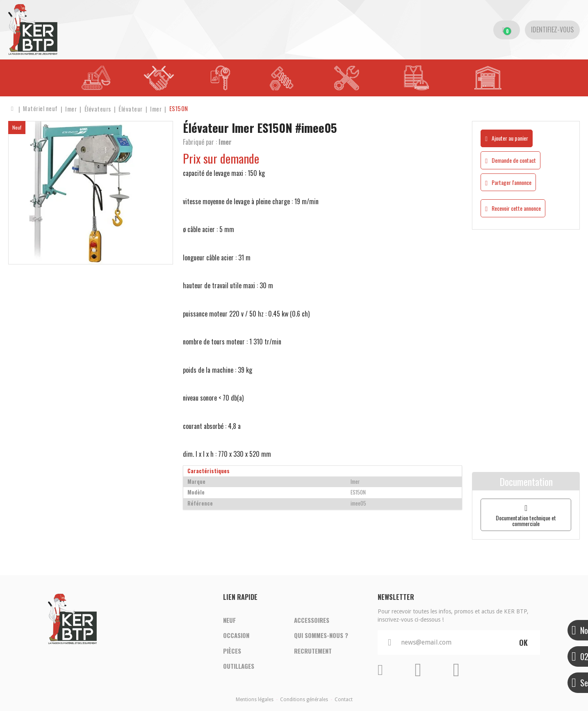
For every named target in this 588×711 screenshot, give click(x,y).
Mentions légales (255, 700)
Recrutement (313, 651)
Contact (344, 700)
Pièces (232, 651)
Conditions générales (304, 700)
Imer (225, 142)
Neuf (229, 620)
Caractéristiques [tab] (209, 471)
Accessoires (312, 620)
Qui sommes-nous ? (321, 636)
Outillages (239, 667)
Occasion (236, 636)
